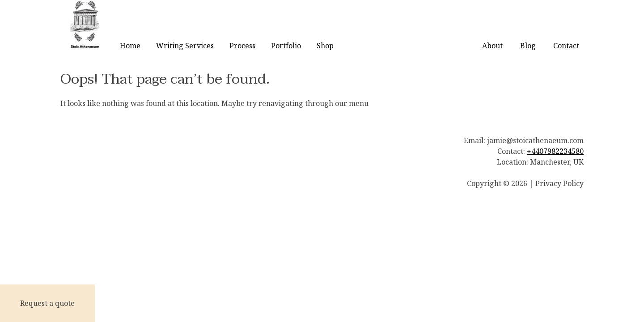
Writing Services (185, 46)
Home (130, 46)
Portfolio (286, 46)
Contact (566, 46)
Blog (528, 46)
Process (242, 46)
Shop (325, 46)
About (492, 46)
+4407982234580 (555, 151)
